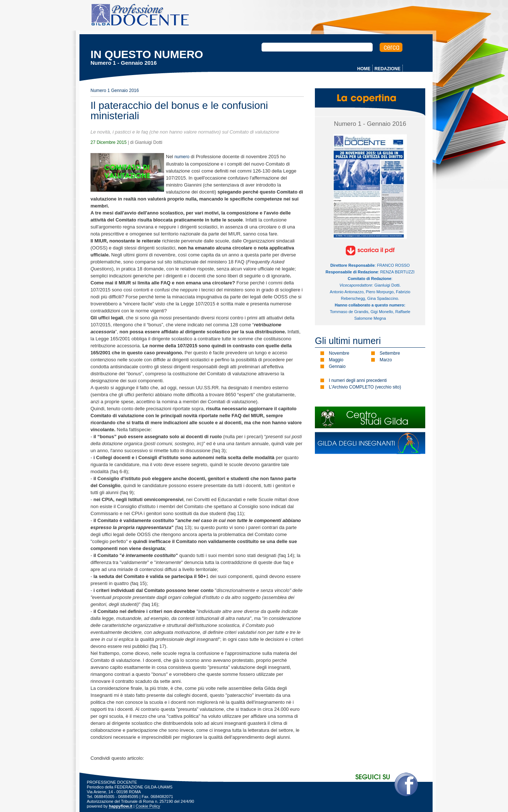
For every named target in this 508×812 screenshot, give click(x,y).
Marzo (386, 360)
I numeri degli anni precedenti (358, 380)
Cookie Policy (148, 806)
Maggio (336, 360)
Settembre (390, 353)
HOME (364, 69)
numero (182, 157)
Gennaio (337, 366)
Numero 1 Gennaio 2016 (115, 91)
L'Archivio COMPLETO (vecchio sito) (365, 387)
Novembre (339, 353)
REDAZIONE (388, 69)
